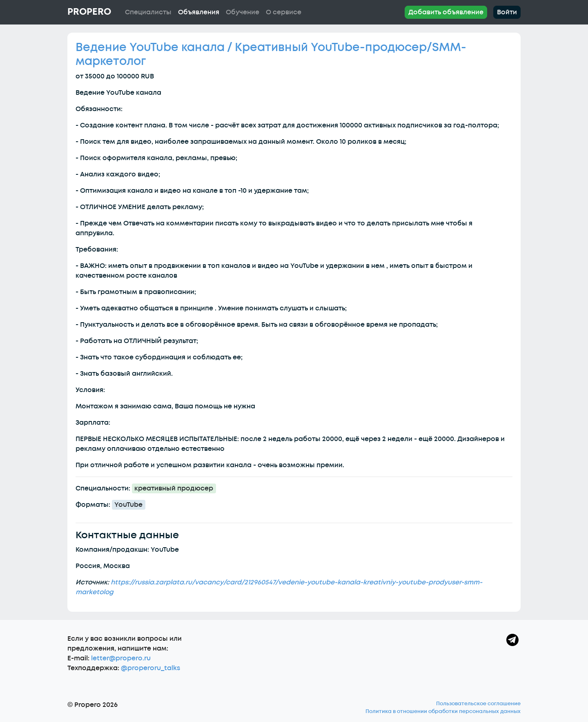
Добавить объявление (446, 12)
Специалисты (148, 12)
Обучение (243, 12)
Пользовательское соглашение (478, 704)
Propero (89, 12)
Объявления (199, 12)
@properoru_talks (150, 668)
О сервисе (284, 12)
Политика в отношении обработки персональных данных (443, 711)
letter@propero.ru (121, 658)
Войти (507, 12)
